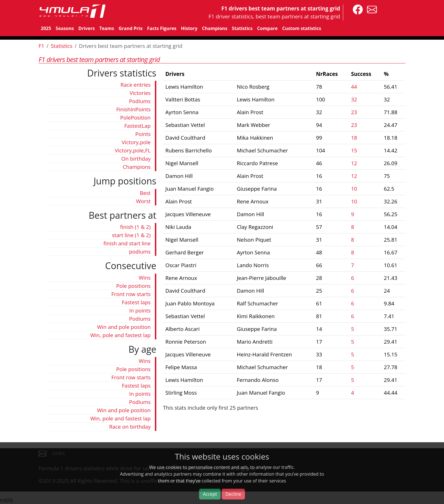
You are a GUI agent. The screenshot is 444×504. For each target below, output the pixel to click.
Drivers (87, 28)
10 (354, 189)
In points (140, 310)
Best (145, 193)
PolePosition (135, 117)
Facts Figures (162, 28)
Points (143, 134)
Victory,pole (136, 142)
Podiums (140, 101)
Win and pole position (124, 327)
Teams (107, 28)
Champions (214, 28)
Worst (143, 201)
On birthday (136, 159)
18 (354, 138)
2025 (46, 28)
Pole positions (133, 286)
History (189, 28)
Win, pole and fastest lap (120, 335)
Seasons (65, 28)
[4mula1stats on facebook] (356, 9)
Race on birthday (130, 427)
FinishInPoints (133, 109)
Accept (210, 494)
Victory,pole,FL (133, 150)
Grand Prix (131, 28)
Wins (145, 277)
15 (354, 150)
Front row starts (131, 294)
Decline (233, 494)
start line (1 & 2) (131, 235)
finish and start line (127, 243)
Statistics (242, 28)
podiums (140, 251)
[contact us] (371, 9)
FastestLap (137, 126)
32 (354, 99)
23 (354, 112)
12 (354, 163)
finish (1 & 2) (135, 227)
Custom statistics (302, 28)
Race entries (136, 85)
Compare (267, 28)
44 (354, 87)
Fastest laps (136, 302)
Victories (140, 93)
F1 (41, 46)
